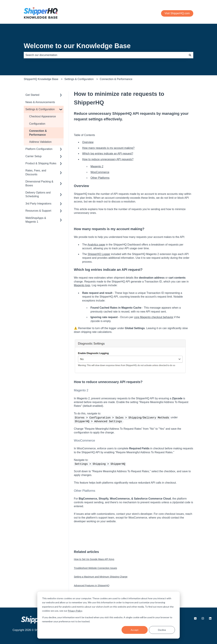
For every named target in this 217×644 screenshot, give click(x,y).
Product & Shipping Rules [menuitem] (41, 163)
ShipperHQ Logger (99, 254)
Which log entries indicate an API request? (108, 154)
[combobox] (105, 55)
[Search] (190, 55)
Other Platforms (100, 178)
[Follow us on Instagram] (203, 618)
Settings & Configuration (79, 79)
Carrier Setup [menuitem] (33, 156)
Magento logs (82, 285)
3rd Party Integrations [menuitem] (38, 204)
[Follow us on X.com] (195, 618)
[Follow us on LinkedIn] (210, 618)
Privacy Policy (75, 611)
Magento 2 (97, 166)
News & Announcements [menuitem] (40, 102)
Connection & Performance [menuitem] (38, 133)
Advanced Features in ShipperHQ (92, 586)
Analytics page (96, 245)
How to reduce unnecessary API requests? (108, 159)
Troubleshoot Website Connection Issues (95, 568)
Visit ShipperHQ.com (177, 13)
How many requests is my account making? (108, 148)
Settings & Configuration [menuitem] (40, 109)
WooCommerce (100, 172)
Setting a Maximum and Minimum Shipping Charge (101, 577)
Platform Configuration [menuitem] (39, 149)
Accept (135, 630)
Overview (88, 142)
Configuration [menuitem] (37, 124)
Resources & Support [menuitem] (38, 211)
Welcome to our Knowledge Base (77, 46)
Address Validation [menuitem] (40, 142)
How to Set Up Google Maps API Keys (94, 559)
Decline (162, 630)
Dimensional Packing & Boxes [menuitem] (39, 183)
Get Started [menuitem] (32, 95)
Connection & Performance (116, 79)
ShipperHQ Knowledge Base (41, 79)
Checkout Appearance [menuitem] (42, 116)
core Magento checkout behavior (154, 317)
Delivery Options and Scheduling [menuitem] (38, 194)
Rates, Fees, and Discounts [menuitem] (36, 172)
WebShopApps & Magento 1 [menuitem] (36, 220)
